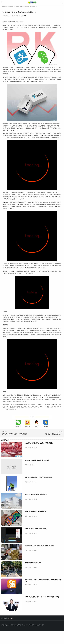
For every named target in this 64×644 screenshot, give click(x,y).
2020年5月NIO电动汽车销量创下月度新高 (37, 460)
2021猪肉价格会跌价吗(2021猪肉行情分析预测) (39, 443)
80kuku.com (22, 16)
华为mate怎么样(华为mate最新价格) (35, 511)
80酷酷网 (5, 7)
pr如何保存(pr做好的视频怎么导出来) (36, 529)
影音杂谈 (11, 7)
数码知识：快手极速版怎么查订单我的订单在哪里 (39, 546)
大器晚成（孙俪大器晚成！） (54, 434)
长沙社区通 (11, 618)
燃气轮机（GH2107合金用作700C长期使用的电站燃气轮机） (20, 434)
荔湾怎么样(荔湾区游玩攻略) (33, 563)
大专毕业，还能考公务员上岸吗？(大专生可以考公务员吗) (42, 597)
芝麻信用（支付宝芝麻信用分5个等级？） (25, 7)
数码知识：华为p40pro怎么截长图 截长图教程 (38, 477)
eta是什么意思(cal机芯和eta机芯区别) (36, 494)
